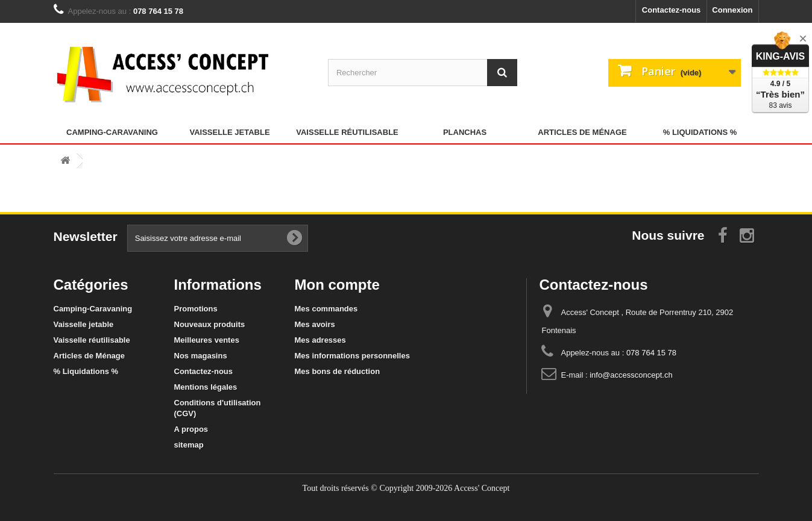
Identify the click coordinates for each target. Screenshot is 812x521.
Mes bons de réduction (338, 371)
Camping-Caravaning (112, 132)
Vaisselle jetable (229, 132)
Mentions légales (206, 387)
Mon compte (337, 285)
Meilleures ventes (207, 340)
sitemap (189, 445)
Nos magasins (201, 356)
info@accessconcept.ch (631, 375)
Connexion (732, 10)
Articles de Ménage (582, 132)
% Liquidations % (700, 132)
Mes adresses (320, 340)
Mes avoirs (315, 324)
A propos (191, 429)
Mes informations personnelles (352, 356)
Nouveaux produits (210, 324)
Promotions (196, 309)
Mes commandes (326, 309)
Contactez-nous (672, 10)
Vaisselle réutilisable (347, 132)
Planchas (465, 132)
